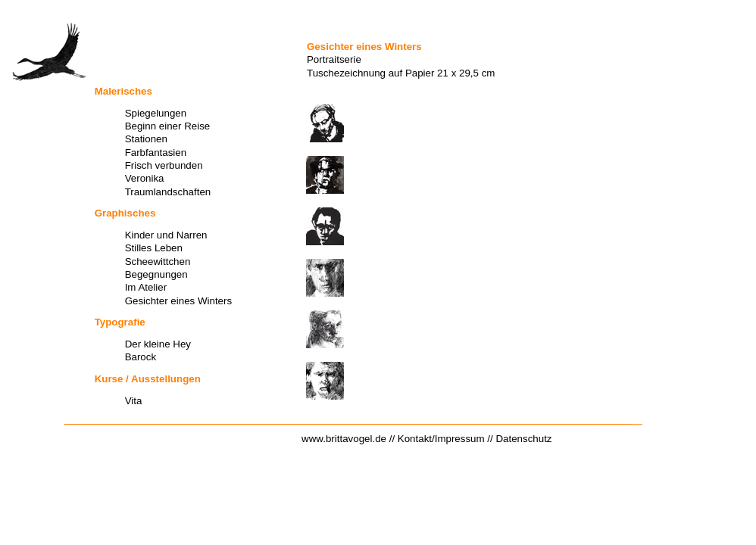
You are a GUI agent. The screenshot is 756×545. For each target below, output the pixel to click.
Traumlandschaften (168, 192)
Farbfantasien (156, 153)
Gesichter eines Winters (178, 301)
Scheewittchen (158, 262)
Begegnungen (156, 274)
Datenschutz (523, 439)
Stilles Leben (154, 248)
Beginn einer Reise (168, 126)
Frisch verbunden (164, 165)
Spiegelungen (156, 113)
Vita (134, 401)
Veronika (145, 178)
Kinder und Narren (166, 235)
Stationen (146, 139)
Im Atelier (146, 287)
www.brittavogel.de (344, 439)
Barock (141, 357)
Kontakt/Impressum (441, 439)
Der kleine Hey (158, 344)
